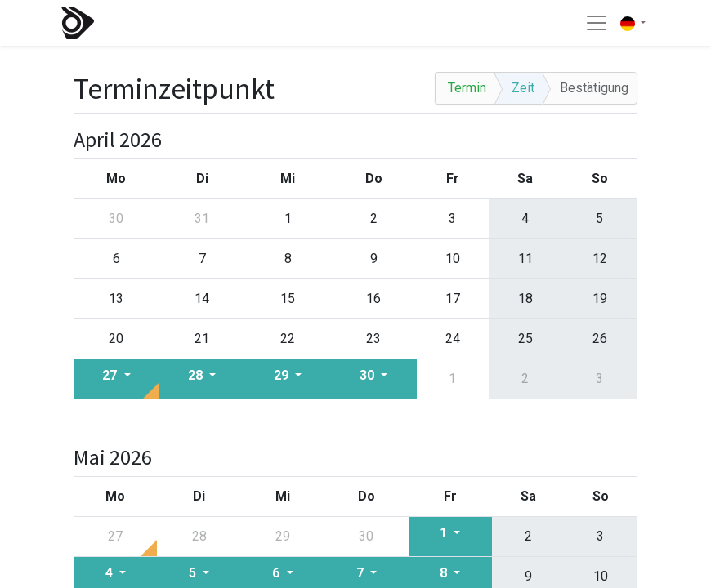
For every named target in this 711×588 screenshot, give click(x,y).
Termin (467, 88)
